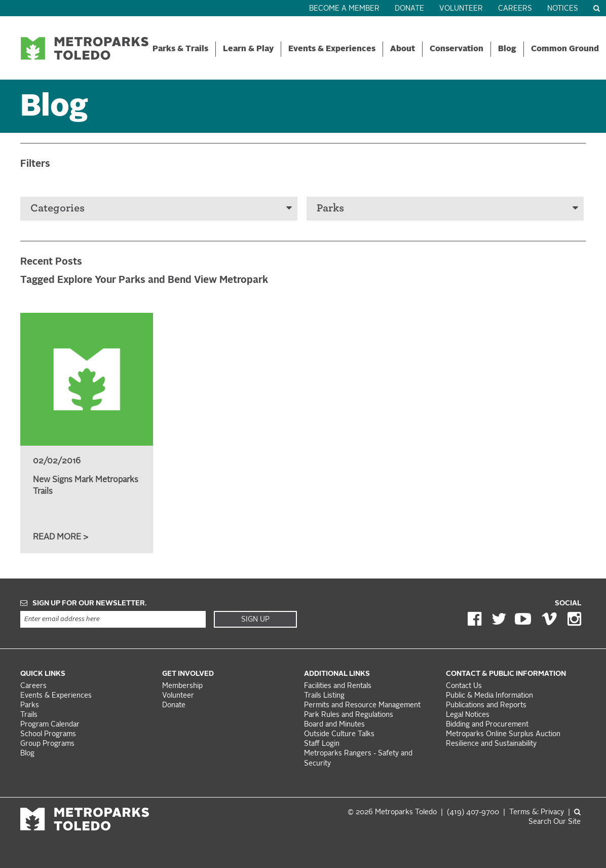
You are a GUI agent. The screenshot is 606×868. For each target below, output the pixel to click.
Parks (447, 208)
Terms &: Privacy (537, 812)
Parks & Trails (180, 49)
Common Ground (565, 49)
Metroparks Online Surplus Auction (503, 734)
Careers (515, 9)
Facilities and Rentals (338, 686)
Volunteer (461, 9)
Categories (161, 208)
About (403, 49)
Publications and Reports (486, 706)
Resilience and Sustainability (491, 744)
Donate (409, 9)
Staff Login (322, 744)
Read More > (61, 537)
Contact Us (464, 686)
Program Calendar (50, 725)
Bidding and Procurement (487, 725)
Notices (563, 9)
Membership (183, 686)
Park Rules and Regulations (349, 715)
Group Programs (47, 744)
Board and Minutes (334, 725)
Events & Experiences (332, 49)
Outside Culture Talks (339, 734)
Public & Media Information (489, 696)
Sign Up (255, 620)
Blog (507, 49)
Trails (29, 715)
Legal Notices (468, 715)
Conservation (457, 49)
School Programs (48, 734)
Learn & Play (248, 49)
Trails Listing (324, 696)
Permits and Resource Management (362, 706)
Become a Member (344, 9)
